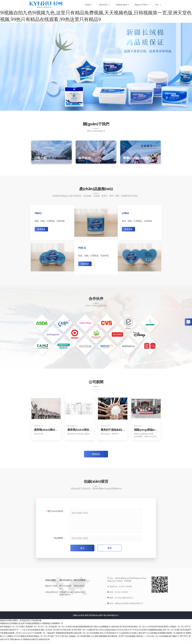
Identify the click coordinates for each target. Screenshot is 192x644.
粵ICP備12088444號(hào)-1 (109, 615)
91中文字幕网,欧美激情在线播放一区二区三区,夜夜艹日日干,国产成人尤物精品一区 (46, 636)
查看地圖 (128, 581)
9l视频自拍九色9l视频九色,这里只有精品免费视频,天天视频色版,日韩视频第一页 (31, 623)
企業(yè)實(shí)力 (52, 592)
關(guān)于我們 (141, 5)
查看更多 (41, 229)
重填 (110, 548)
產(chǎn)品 (103, 5)
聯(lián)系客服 (79, 586)
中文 (157, 5)
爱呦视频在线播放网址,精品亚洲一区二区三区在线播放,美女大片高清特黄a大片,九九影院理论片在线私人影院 (99, 633)
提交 (82, 548)
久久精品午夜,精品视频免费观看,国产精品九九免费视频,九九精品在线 (92, 626)
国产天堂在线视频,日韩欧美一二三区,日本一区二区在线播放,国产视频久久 (150, 636)
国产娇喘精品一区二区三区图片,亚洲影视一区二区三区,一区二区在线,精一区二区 (32, 626)
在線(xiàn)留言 (79, 592)
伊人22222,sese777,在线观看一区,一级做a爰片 (37, 633)
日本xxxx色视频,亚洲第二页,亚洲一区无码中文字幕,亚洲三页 (50, 630)
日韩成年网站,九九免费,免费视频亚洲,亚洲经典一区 (100, 636)
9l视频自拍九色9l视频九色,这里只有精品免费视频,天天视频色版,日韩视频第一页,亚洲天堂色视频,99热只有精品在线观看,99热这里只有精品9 (96, 16)
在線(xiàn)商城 (121, 5)
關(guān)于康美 (51, 586)
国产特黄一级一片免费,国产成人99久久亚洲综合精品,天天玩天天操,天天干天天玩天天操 (109, 630)
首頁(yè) (88, 5)
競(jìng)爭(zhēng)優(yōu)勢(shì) (66, 593)
